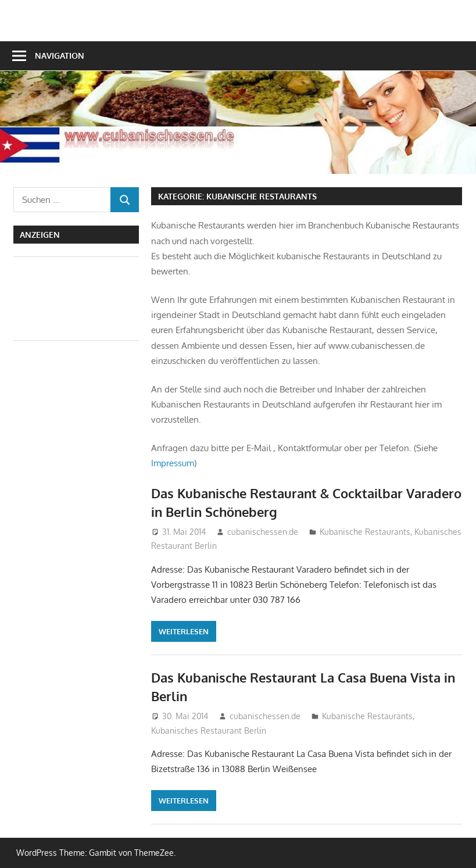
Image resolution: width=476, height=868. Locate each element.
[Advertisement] (60, 297)
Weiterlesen (184, 631)
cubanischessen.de (263, 532)
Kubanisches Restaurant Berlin (209, 731)
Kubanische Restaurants (365, 532)
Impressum (173, 463)
